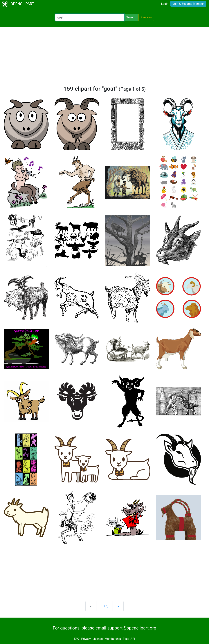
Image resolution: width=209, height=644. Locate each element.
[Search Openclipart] (90, 17)
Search (131, 17)
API (133, 639)
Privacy (86, 639)
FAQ (77, 639)
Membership (113, 639)
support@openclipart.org (132, 628)
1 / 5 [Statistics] (105, 606)
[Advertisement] (104, 58)
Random (146, 17)
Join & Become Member (188, 4)
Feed (126, 639)
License (98, 639)
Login (165, 4)
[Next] (118, 606)
